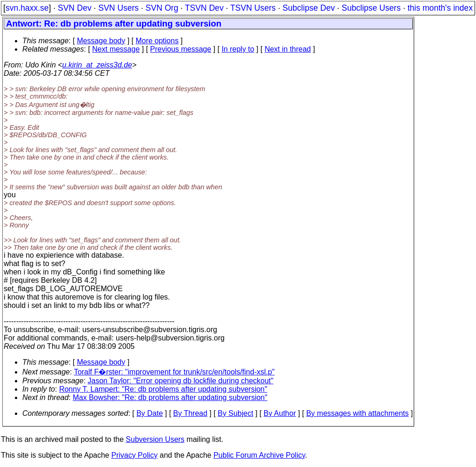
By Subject (235, 413)
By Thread (191, 413)
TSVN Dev (204, 8)
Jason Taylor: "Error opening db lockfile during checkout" (181, 381)
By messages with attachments (358, 413)
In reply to (238, 49)
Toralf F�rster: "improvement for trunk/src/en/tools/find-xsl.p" (174, 372)
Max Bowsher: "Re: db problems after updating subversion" (170, 397)
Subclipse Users (371, 8)
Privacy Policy (134, 455)
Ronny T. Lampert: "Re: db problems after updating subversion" (163, 389)
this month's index (440, 8)
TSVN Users (253, 8)
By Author (280, 413)
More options (157, 41)
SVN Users (118, 8)
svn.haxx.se (27, 8)
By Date (149, 413)
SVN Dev (74, 8)
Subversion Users (155, 439)
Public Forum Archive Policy (259, 455)
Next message (116, 49)
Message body (101, 41)
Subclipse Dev (309, 8)
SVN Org (162, 8)
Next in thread (288, 49)
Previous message (181, 49)
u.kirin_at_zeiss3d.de (97, 65)
